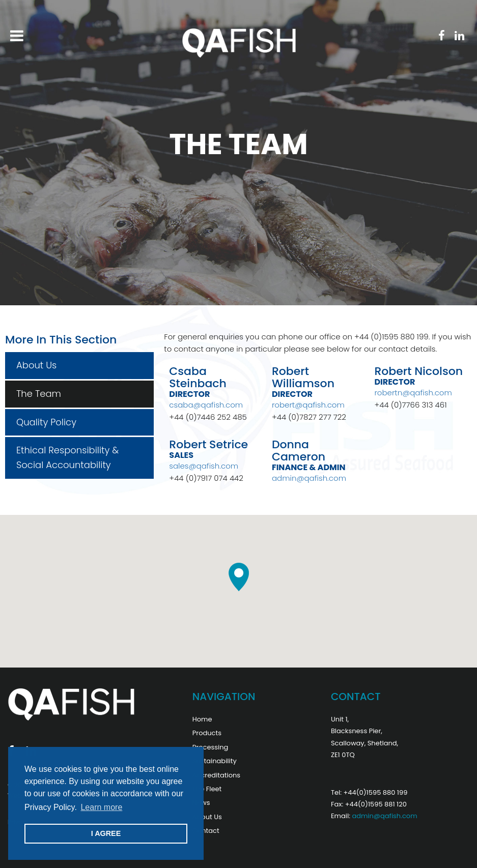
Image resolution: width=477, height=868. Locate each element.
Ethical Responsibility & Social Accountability (67, 457)
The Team (39, 394)
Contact (206, 831)
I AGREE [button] (106, 833)
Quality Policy (46, 422)
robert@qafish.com (308, 405)
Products (207, 733)
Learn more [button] (101, 807)
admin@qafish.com (309, 478)
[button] (239, 577)
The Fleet (207, 789)
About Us (36, 365)
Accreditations (216, 775)
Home (202, 719)
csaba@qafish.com (206, 405)
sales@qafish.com (204, 466)
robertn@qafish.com (413, 393)
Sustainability (215, 761)
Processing (211, 747)
